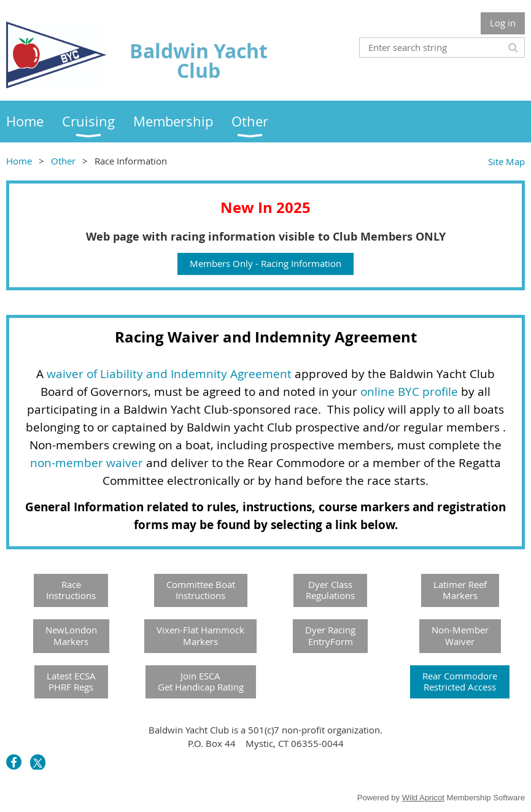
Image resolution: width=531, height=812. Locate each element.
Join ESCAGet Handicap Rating (201, 682)
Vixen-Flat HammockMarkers (200, 636)
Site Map (506, 161)
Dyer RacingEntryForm (330, 636)
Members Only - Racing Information (265, 263)
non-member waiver (87, 463)
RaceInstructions (71, 590)
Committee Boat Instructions (201, 590)
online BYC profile (409, 392)
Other (63, 161)
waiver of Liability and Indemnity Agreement (169, 374)
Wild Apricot (423, 798)
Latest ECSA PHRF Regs (71, 682)
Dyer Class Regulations (330, 590)
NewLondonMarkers (71, 636)
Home (19, 161)
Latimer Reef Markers (460, 590)
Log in (503, 23)
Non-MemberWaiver (460, 636)
